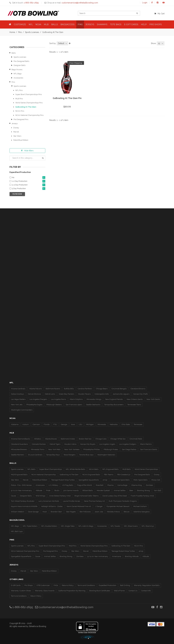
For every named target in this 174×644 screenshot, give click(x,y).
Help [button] (144, 24)
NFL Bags (18, 74)
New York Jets (17, 405)
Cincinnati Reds (136, 439)
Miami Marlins (146, 444)
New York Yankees (72, 449)
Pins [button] (80, 24)
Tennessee (138, 424)
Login (145, 3)
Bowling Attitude (132, 556)
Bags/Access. (17, 70)
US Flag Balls (68, 485)
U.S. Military (53, 485)
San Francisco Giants (149, 449)
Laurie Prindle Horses (72, 501)
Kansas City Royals (88, 444)
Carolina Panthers (85, 389)
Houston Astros (70, 444)
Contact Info (146, 591)
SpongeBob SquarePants (89, 480)
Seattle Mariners (18, 455)
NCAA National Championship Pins (29, 115)
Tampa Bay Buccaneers (114, 405)
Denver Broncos (34, 394)
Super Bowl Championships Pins (29, 94)
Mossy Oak (156, 480)
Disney (16, 128)
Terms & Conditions (19, 596)
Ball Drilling (125, 585)
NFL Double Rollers (49, 526)
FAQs (56, 585)
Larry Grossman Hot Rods (49, 501)
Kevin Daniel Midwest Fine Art (79, 506)
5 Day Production (29, 189)
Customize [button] (20, 24)
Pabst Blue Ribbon (21, 140)
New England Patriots (114, 399)
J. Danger (99, 506)
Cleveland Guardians (19, 444)
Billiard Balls (88, 490)
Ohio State (126, 424)
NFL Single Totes (68, 526)
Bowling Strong (143, 490)
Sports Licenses (32, 32)
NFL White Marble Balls (75, 469)
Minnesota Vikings (94, 399)
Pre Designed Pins (21, 119)
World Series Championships (146, 469)
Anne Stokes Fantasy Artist (60, 496)
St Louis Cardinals (35, 455)
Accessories (18, 78)
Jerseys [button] (90, 24)
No (29, 178)
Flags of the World (84, 485)
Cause (13, 496)
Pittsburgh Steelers (54, 405)
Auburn (26, 424)
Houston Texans (84, 394)
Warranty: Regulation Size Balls (147, 585)
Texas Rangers (69, 455)
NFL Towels (115, 526)
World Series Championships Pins (29, 103)
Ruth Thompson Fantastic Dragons (123, 501)
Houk (45, 512)
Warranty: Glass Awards (45, 591)
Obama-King (137, 485)
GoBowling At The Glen (26, 107)
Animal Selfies (120, 490)
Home (12, 32)
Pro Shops (29, 585)
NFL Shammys (148, 526)
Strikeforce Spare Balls (120, 480)
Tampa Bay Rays (53, 455)
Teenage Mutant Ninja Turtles (63, 480)
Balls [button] (55, 24)
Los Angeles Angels (107, 444)
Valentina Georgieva (141, 512)
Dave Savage (33, 512)
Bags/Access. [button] (68, 24)
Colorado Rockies (39, 444)
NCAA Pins (20, 111)
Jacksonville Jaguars (121, 394)
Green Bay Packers (66, 394)
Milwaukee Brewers (19, 449)
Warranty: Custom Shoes (21, 591)
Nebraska (114, 424)
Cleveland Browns (138, 389)
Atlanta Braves (51, 439)
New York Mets (54, 449)
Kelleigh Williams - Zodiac (52, 506)
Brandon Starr (56, 512)
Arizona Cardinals (18, 389)
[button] (10, 24)
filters (27, 151)
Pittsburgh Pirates (111, 449)
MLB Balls (127, 469)
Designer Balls (20, 65)
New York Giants (153, 399)
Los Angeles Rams (58, 399)
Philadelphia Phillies (92, 449)
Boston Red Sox (85, 439)
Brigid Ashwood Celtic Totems (87, 496)
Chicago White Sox (118, 439)
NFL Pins (19, 90)
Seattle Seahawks (93, 405)
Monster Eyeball (103, 490)
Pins (20, 32)
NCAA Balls (94, 469)
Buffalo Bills (69, 389)
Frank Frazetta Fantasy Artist (142, 496)
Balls (14, 53)
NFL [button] (31, 24)
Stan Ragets (71, 512)
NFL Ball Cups (17, 531)
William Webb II (18, 512)
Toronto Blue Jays (86, 455)
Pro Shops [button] (156, 24)
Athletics (38, 439)
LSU (81, 424)
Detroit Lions (50, 394)
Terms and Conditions (86, 585)
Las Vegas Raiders (18, 399)
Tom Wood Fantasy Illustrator (23, 501)
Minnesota (102, 424)
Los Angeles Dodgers (128, 444)
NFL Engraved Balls (110, 469)
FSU (55, 424)
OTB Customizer (43, 585)
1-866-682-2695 (21, 607)
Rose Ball (100, 485)
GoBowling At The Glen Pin (67, 98)
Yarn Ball (157, 490)
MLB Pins (19, 99)
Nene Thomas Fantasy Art (94, 501)
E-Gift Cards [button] (131, 24)
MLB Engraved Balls (19, 475)
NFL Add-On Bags (86, 526)
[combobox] (62, 43)
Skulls (57, 490)
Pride (48, 490)
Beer (131, 490)
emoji (105, 480)
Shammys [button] (102, 24)
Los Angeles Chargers (38, 399)
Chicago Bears (102, 389)
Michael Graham (140, 506)
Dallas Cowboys (17, 394)
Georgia (64, 424)
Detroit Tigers (55, 444)
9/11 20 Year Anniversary (98, 556)
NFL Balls (31, 469)
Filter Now (17, 194)
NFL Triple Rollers (30, 526)
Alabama (15, 424)
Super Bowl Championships (51, 469)
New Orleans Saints (135, 399)
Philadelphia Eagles (34, 405)
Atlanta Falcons (35, 389)
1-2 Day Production (29, 181)
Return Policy (36, 596)
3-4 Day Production (29, 185)
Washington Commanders (22, 410)
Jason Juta (99, 512)
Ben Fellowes (85, 512)
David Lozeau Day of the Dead (115, 496)
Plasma (110, 485)
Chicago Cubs (101, 439)
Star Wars (17, 136)
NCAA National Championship (44, 475)
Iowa (73, 424)
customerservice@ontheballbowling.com (64, 607)
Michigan (90, 424)
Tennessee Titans (134, 405)
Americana (40, 485)
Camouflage (122, 485)
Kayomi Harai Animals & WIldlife (24, 506)
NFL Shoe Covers (131, 526)
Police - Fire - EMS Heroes (21, 485)
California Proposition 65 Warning (72, 591)
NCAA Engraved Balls (91, 475)
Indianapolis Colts (102, 394)
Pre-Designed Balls (21, 61)
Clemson (36, 424)
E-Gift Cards (16, 585)
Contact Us (133, 591)
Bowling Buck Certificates (100, 591)
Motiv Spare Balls (140, 480)
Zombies (149, 485)
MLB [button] (46, 24)
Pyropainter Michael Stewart (118, 506)
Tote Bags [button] (116, 24)
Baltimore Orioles (68, 439)
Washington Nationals (106, 455)
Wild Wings (40, 496)
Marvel (16, 132)
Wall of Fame (119, 591)
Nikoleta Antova (113, 512)
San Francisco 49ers (74, 405)
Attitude (39, 490)
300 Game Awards (71, 490)
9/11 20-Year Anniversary (21, 490)
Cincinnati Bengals (119, 389)
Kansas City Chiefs (141, 394)
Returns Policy (68, 585)
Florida (47, 424)
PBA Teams (109, 475)
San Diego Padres (129, 449)
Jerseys (15, 123)
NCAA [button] (38, 24)
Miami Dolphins (76, 399)
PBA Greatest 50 (124, 475)
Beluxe (127, 512)
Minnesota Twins (38, 449)
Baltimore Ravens (53, 389)
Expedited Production (108, 585)
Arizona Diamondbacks (21, 439)
